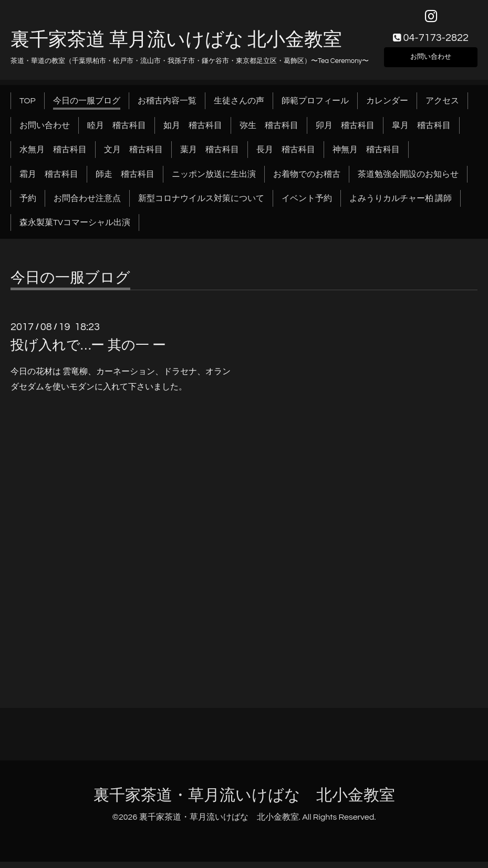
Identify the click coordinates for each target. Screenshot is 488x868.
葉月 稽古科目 (210, 156)
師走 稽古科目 (125, 180)
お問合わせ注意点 (87, 205)
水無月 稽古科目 (53, 156)
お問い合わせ (431, 61)
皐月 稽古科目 (421, 131)
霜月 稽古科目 (49, 180)
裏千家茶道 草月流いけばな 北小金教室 (176, 46)
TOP (28, 107)
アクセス (442, 107)
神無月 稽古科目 (366, 156)
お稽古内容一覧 (167, 107)
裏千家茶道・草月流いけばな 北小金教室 (244, 802)
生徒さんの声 (239, 107)
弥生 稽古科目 (269, 131)
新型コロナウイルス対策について (201, 205)
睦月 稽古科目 (117, 131)
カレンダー (387, 107)
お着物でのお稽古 (307, 180)
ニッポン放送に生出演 (214, 180)
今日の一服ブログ (87, 107)
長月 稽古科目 (286, 156)
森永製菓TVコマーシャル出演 (75, 229)
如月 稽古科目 (193, 131)
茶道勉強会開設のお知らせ (408, 180)
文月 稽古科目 (133, 156)
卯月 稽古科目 (345, 131)
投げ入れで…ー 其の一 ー (88, 351)
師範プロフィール (315, 107)
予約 (28, 205)
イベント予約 (307, 205)
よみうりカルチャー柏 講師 (401, 205)
